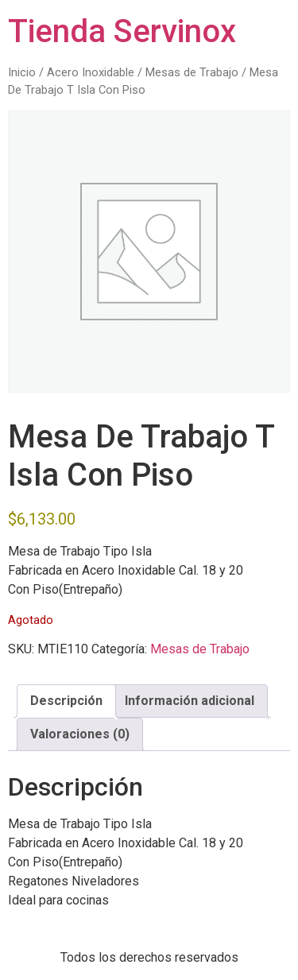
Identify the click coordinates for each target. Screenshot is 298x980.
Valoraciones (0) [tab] (80, 734)
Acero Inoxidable (91, 72)
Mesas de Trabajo (192, 72)
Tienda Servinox (122, 31)
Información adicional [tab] (190, 701)
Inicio (22, 72)
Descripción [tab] (66, 701)
